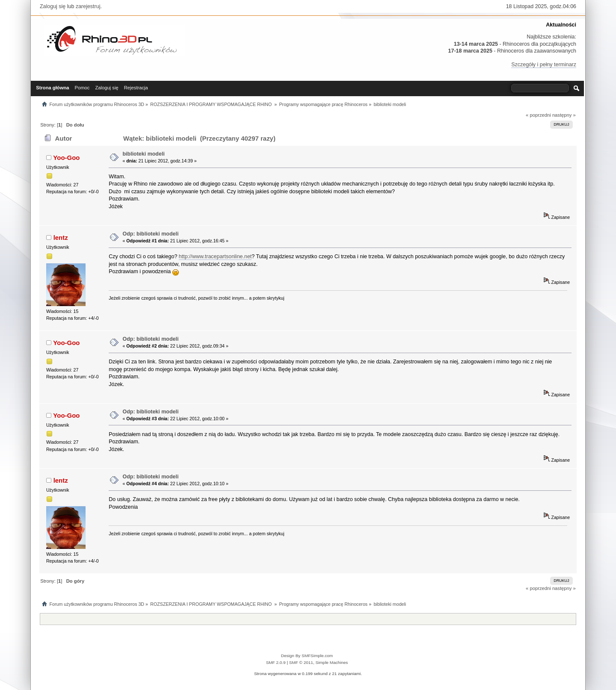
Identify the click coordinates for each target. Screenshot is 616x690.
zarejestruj (88, 6)
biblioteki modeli (143, 154)
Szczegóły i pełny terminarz (544, 65)
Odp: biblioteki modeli (150, 234)
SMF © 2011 (301, 662)
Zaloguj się (53, 6)
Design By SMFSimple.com (307, 656)
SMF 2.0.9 (276, 662)
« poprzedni (538, 115)
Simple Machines (332, 662)
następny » (564, 115)
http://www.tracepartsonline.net (215, 257)
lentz (61, 237)
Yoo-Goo (66, 158)
